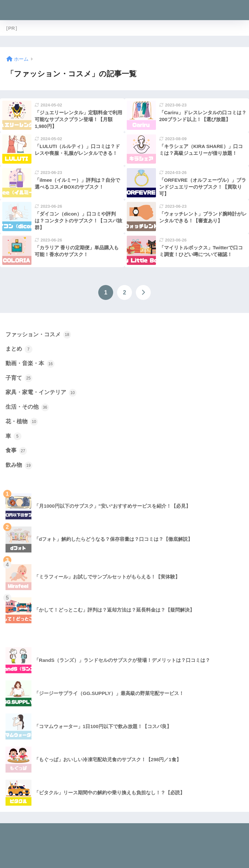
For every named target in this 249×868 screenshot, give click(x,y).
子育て (19, 378)
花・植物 (22, 422)
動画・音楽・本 (30, 364)
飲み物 (19, 465)
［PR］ (12, 28)
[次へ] (143, 292)
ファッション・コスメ (38, 335)
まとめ (19, 349)
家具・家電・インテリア (41, 393)
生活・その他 (27, 407)
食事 (16, 451)
